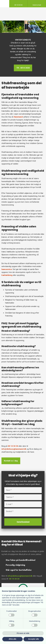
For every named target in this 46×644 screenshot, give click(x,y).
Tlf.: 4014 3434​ (23, 68)
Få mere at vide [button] (23, 633)
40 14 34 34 (13, 446)
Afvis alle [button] (12, 639)
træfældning (7, 275)
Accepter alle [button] (34, 639)
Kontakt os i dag (11, 461)
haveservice (7, 269)
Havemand (18, 117)
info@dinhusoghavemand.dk (14, 449)
